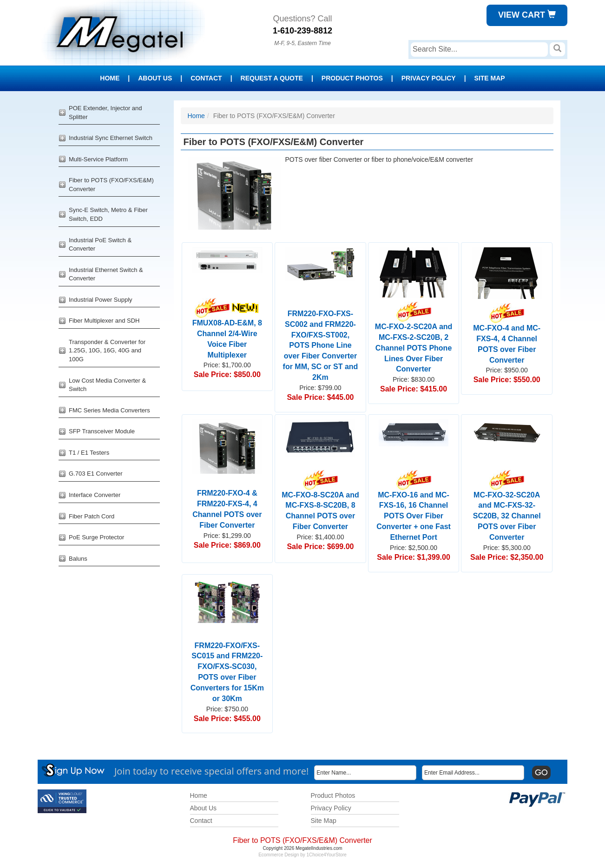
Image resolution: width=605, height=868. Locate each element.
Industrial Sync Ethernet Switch (111, 138)
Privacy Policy (429, 78)
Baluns (78, 559)
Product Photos (352, 78)
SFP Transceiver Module (102, 431)
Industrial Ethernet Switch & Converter (106, 274)
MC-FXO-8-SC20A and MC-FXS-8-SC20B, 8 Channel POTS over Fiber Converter (320, 503)
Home (110, 78)
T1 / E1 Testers (89, 453)
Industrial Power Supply (101, 300)
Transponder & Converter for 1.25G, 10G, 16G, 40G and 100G (107, 351)
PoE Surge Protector (96, 537)
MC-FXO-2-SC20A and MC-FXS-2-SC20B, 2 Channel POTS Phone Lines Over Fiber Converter (414, 340)
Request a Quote (272, 78)
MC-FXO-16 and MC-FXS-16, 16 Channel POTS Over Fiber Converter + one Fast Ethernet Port (414, 508)
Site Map (490, 78)
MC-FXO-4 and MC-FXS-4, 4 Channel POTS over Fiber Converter (507, 336)
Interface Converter (95, 495)
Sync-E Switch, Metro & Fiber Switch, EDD (108, 214)
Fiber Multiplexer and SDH (104, 321)
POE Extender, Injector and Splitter (105, 113)
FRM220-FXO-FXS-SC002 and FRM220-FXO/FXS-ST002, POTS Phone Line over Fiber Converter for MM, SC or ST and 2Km (321, 345)
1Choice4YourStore (327, 855)
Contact (206, 78)
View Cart (527, 15)
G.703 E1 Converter (96, 474)
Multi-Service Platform (98, 159)
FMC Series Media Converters (109, 410)
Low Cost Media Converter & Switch (107, 385)
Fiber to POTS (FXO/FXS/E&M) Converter (111, 185)
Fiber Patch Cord (92, 516)
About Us (155, 78)
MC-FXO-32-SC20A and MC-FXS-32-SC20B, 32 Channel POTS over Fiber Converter (507, 508)
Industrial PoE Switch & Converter (100, 245)
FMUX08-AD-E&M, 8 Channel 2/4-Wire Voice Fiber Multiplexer (227, 331)
